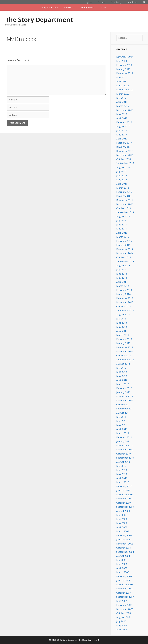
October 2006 (124, 613)
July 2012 (121, 368)
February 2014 (124, 290)
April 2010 (122, 478)
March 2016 (123, 188)
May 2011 (122, 425)
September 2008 (125, 552)
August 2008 (123, 556)
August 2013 (123, 315)
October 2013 (124, 306)
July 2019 (121, 98)
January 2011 (123, 441)
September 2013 (125, 310)
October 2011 (124, 405)
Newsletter (132, 2)
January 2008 (123, 580)
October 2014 (124, 257)
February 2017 (124, 143)
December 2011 (125, 396)
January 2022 (123, 69)
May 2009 (122, 523)
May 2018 (122, 114)
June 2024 (122, 61)
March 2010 (123, 482)
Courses (101, 2)
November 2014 (125, 253)
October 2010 (124, 454)
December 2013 (125, 298)
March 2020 (123, 94)
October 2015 (124, 208)
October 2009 (124, 503)
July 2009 (121, 515)
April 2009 (122, 527)
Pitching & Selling (88, 7)
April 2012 (122, 380)
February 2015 (124, 241)
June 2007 (122, 601)
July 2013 (121, 319)
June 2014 (122, 274)
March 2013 (123, 335)
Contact (103, 7)
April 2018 (122, 118)
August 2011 (123, 413)
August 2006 (123, 617)
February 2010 (124, 486)
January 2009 (123, 539)
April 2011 (122, 429)
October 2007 (124, 593)
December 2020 (125, 90)
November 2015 (125, 204)
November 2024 (125, 57)
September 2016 (125, 163)
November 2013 (125, 302)
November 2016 (125, 155)
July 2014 (121, 269)
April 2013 (122, 331)
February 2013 (124, 339)
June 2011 (122, 421)
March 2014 (123, 286)
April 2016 (122, 184)
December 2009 (125, 495)
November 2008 (125, 544)
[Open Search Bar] (144, 2)
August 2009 (123, 511)
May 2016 (122, 180)
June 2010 (122, 470)
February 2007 (124, 605)
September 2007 (125, 597)
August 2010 (123, 462)
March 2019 (123, 106)
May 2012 (122, 376)
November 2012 (125, 351)
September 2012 (125, 359)
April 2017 (122, 139)
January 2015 (123, 245)
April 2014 (122, 282)
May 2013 (122, 327)
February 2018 (124, 122)
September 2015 (125, 212)
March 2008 (123, 572)
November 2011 (125, 400)
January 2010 (123, 490)
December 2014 (125, 249)
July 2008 (121, 560)
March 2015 (123, 237)
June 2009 (122, 519)
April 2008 (122, 568)
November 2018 (125, 110)
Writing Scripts (70, 7)
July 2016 (121, 171)
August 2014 (123, 265)
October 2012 (124, 355)
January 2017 (123, 147)
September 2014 (125, 261)
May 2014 (122, 278)
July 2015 (121, 220)
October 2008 (124, 548)
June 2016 (122, 175)
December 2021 (125, 73)
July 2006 (121, 621)
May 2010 (122, 474)
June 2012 (122, 372)
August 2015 (123, 216)
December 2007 (125, 585)
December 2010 (125, 445)
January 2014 (123, 294)
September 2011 (125, 409)
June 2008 (122, 564)
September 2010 (125, 458)
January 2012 (123, 392)
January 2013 (123, 343)
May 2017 (122, 135)
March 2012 (123, 384)
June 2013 (122, 323)
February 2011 (124, 437)
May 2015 (122, 229)
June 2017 (122, 130)
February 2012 (124, 388)
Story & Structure (52, 7)
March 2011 (123, 433)
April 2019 (122, 102)
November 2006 (125, 609)
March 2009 (123, 531)
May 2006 (122, 625)
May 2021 (122, 77)
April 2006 (122, 629)
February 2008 (124, 576)
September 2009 (125, 507)
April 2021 (122, 81)
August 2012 (123, 364)
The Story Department (39, 20)
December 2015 (125, 200)
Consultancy (116, 2)
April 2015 (122, 233)
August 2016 (123, 167)
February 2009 (124, 535)
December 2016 (125, 151)
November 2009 (125, 499)
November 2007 (125, 589)
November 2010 (125, 449)
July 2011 (121, 417)
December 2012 (125, 347)
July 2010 (121, 466)
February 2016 (124, 192)
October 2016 (124, 159)
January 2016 (123, 196)
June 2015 (122, 225)
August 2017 (123, 126)
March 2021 (123, 85)
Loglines (88, 2)
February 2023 (124, 65)
